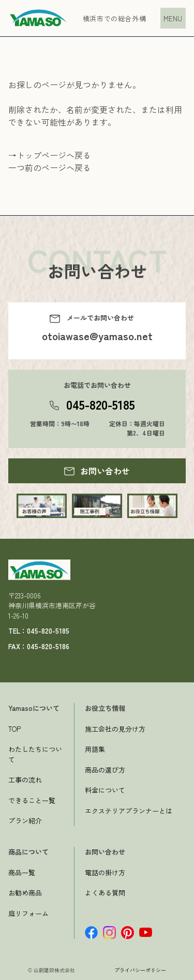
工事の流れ (25, 780)
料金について (105, 790)
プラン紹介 (25, 821)
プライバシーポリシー (140, 970)
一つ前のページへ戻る (50, 167)
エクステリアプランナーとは (129, 811)
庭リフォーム (28, 913)
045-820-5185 (101, 404)
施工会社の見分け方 (115, 729)
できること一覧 (32, 800)
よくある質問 (105, 893)
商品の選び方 (105, 770)
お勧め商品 (25, 893)
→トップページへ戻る (50, 155)
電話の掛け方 (105, 872)
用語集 (95, 749)
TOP (14, 729)
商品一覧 (22, 872)
